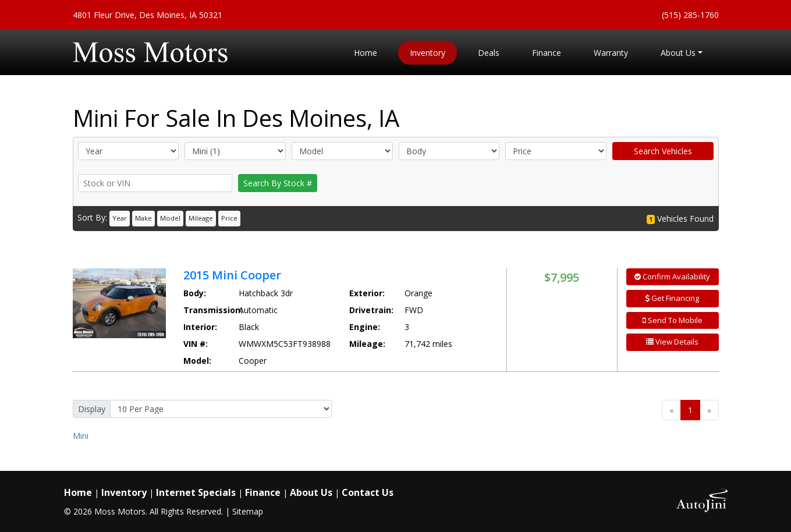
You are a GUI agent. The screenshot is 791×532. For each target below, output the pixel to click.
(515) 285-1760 (690, 15)
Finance (263, 492)
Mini (81, 436)
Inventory (124, 492)
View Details (672, 342)
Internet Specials (196, 492)
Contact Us (368, 492)
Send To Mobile (673, 320)
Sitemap (248, 511)
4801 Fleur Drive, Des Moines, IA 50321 (148, 15)
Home (78, 492)
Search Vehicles (663, 151)
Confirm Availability (672, 276)
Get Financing (672, 298)
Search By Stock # (278, 183)
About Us (311, 492)
